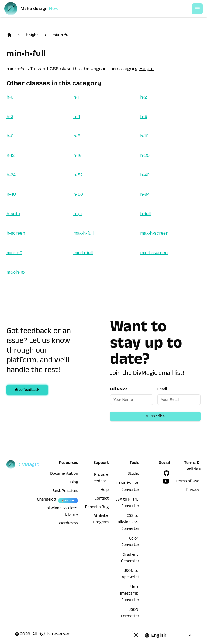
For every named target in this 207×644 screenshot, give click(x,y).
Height (32, 35)
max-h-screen (154, 233)
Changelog (46, 500)
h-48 (11, 194)
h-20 (145, 155)
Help (105, 490)
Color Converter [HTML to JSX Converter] (130, 542)
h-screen (16, 233)
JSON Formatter (130, 613)
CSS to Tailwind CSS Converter (128, 523)
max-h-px (16, 272)
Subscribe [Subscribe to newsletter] (155, 416)
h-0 (10, 97)
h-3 (10, 117)
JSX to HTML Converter (127, 503)
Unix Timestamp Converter (129, 594)
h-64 (145, 194)
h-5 (144, 117)
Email (162, 389)
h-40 (145, 175)
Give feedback (27, 390)
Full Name (119, 389)
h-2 (144, 97)
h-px (78, 214)
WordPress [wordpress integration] (68, 524)
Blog (74, 483)
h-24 (11, 175)
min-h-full (61, 35)
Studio (134, 474)
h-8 (77, 136)
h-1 (76, 97)
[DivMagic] (37, 9)
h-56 (78, 194)
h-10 (144, 136)
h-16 (77, 155)
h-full (145, 214)
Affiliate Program (101, 520)
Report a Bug (97, 508)
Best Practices (65, 491)
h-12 (11, 155)
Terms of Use (187, 482)
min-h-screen (154, 253)
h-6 (10, 136)
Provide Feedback (100, 478)
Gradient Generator (130, 558)
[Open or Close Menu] (197, 9)
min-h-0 (14, 253)
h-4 (77, 117)
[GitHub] (167, 473)
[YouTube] (166, 481)
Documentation (64, 474)
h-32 (78, 175)
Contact (102, 499)
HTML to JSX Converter (127, 487)
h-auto (13, 214)
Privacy (193, 490)
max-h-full (83, 233)
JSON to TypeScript (130, 575)
